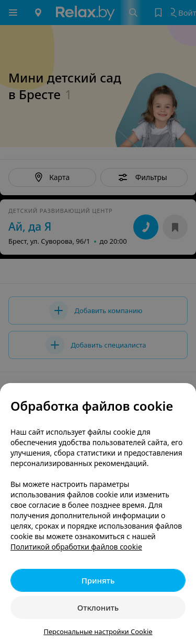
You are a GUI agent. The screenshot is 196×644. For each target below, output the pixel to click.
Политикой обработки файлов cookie (76, 547)
